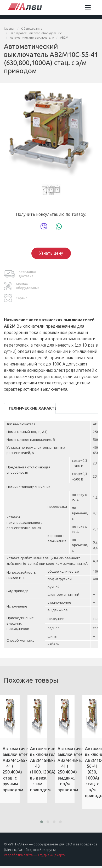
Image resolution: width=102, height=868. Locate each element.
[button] (42, 822)
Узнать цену (51, 253)
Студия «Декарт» (52, 855)
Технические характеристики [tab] (32, 408)
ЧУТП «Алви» (18, 844)
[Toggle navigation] (88, 7)
